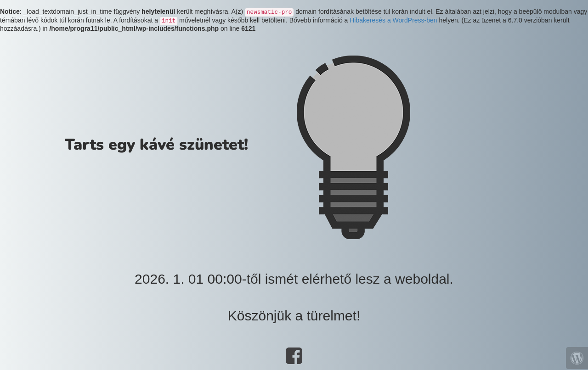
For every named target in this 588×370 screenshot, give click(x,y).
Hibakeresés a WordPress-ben (393, 20)
